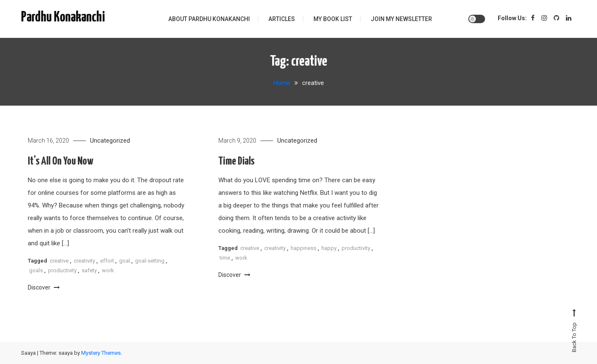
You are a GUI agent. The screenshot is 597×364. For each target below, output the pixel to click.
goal (125, 261)
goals (36, 270)
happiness (304, 248)
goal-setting (150, 261)
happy (329, 248)
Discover (44, 287)
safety (89, 270)
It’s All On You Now (61, 161)
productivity (62, 270)
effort (107, 261)
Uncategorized (110, 141)
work (108, 270)
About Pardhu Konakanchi (209, 19)
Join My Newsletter (401, 19)
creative (59, 261)
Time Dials (236, 161)
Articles (282, 19)
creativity (84, 261)
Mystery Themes (101, 353)
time (225, 258)
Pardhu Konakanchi (63, 17)
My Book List (333, 19)
